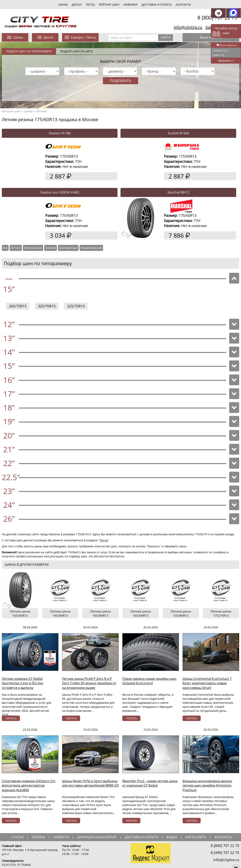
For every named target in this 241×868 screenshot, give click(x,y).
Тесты (104, 540)
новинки (130, 5)
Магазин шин (11, 111)
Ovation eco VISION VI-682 (60, 192)
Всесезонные (33, 248)
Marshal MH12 (178, 192)
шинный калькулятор (97, 837)
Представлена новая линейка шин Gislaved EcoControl (149, 681)
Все (5, 248)
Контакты (183, 5)
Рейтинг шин (109, 5)
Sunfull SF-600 (178, 133)
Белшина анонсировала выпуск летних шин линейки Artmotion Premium (207, 786)
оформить (226, 60)
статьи (17, 837)
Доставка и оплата (157, 5)
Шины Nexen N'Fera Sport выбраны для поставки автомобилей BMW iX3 (90, 783)
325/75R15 (76, 306)
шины (63, 5)
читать (11, 718)
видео (172, 837)
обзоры (38, 837)
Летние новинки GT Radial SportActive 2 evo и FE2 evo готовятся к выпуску (22, 683)
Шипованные (68, 248)
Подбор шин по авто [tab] (77, 51)
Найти (166, 37)
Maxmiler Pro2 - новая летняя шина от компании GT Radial (150, 783)
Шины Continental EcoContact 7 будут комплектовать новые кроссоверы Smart (207, 683)
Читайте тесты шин (226, 31)
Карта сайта (196, 837)
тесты (90, 5)
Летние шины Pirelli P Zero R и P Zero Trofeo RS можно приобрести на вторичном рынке (89, 683)
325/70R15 (47, 306)
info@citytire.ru (188, 27)
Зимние (51, 248)
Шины (28, 111)
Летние (41, 111)
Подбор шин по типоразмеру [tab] (29, 51)
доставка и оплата (141, 837)
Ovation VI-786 (60, 133)
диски (77, 5)
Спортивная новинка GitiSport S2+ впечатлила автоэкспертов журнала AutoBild (29, 786)
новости (61, 837)
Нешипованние (91, 248)
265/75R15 (18, 306)
